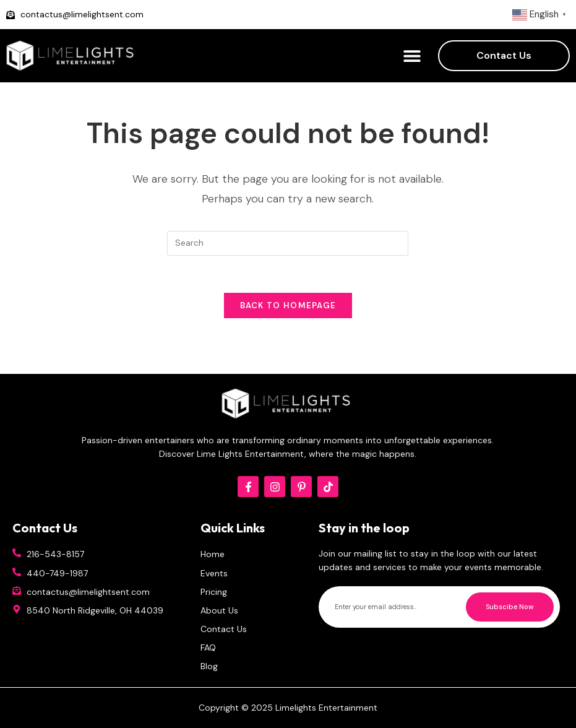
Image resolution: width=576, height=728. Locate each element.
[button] (412, 56)
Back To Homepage (288, 305)
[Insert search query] (288, 243)
